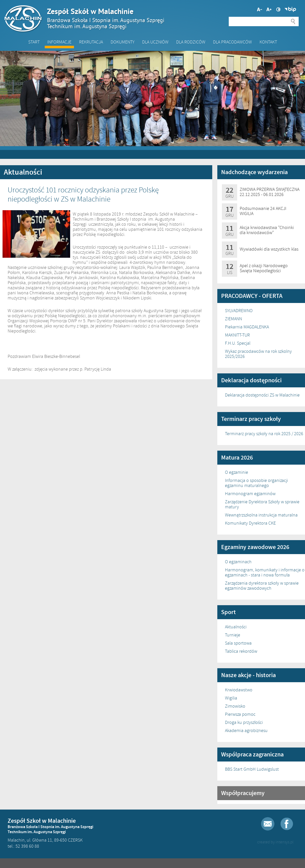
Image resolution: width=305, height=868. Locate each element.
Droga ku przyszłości (244, 722)
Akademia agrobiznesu (246, 730)
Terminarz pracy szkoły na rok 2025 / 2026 (264, 434)
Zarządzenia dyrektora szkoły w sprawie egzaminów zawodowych (262, 586)
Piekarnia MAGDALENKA (247, 327)
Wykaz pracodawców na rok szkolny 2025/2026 (258, 354)
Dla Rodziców (191, 42)
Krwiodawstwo (239, 690)
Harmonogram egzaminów (250, 494)
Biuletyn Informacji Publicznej (290, 9)
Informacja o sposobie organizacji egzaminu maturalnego (256, 483)
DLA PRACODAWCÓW (232, 42)
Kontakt (268, 42)
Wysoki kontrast (278, 9)
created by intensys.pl (275, 842)
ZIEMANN (233, 319)
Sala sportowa (238, 643)
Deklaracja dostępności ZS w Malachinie (262, 395)
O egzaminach (238, 562)
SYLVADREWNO (239, 311)
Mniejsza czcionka (269, 9)
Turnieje (233, 635)
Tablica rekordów (241, 651)
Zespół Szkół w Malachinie (150, 18)
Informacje (59, 42)
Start (34, 42)
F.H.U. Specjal (238, 343)
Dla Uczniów (155, 42)
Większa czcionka (260, 9)
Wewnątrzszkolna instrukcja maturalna (261, 515)
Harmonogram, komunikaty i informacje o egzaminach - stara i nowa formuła (265, 572)
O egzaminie (237, 472)
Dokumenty (123, 42)
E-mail (268, 824)
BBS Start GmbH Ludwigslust (252, 769)
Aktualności (236, 627)
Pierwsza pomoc (240, 714)
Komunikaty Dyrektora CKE (250, 523)
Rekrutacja (91, 42)
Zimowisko (235, 706)
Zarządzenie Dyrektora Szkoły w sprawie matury (262, 504)
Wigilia (231, 698)
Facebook (287, 824)
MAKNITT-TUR (237, 335)
